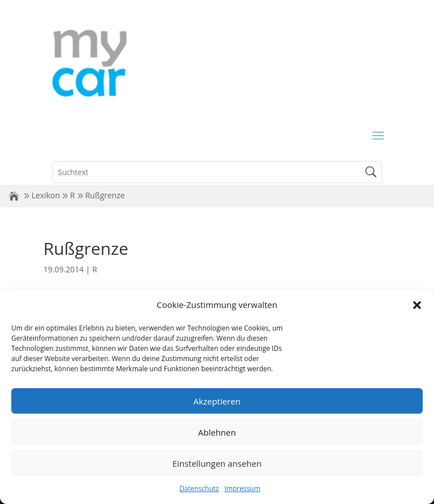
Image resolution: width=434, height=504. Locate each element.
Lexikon (46, 195)
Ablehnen (217, 432)
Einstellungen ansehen (217, 463)
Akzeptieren (217, 401)
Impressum (242, 488)
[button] (417, 305)
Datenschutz (199, 488)
